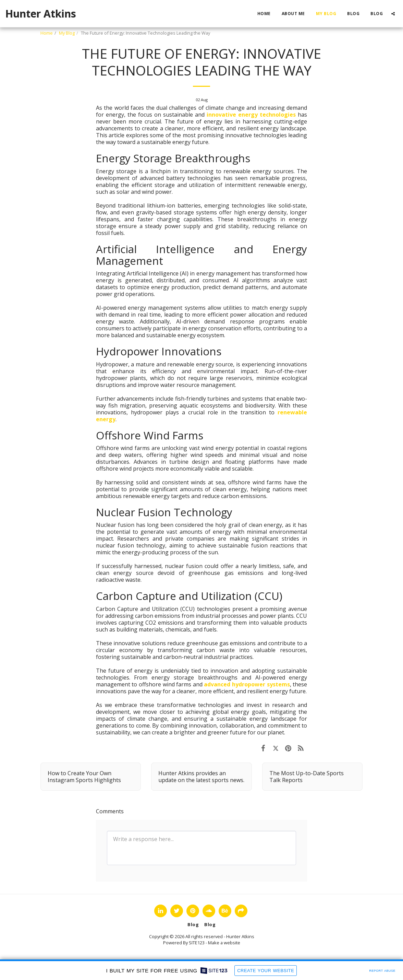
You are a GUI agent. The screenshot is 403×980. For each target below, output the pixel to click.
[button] (393, 14)
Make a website (224, 943)
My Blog (67, 33)
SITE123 (197, 943)
